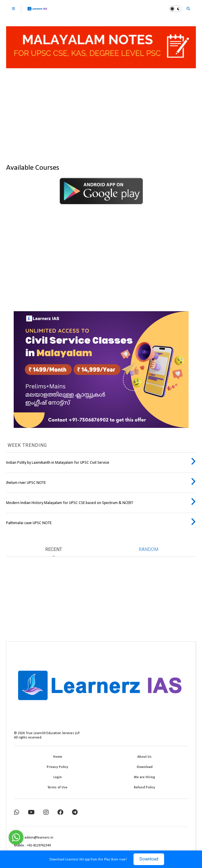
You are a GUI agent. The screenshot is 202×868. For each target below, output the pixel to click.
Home (58, 757)
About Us (144, 757)
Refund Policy (144, 787)
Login (58, 777)
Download (149, 859)
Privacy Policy (57, 767)
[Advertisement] (101, 113)
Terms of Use (57, 787)
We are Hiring (144, 777)
